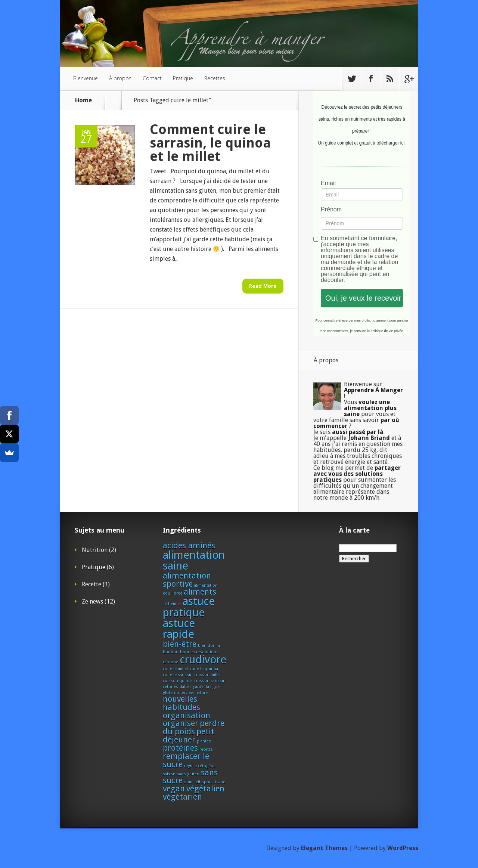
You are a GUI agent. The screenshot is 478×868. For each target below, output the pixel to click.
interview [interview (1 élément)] (185, 693)
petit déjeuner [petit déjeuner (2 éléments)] (189, 736)
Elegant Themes (324, 848)
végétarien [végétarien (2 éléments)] (182, 797)
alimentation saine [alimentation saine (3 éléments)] (194, 560)
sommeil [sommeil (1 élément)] (192, 782)
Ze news (92, 602)
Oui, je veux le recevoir (363, 298)
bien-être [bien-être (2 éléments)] (180, 644)
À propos (120, 78)
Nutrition (95, 550)
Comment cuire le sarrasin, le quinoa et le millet (210, 143)
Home (83, 100)
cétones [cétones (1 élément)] (170, 687)
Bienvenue (86, 78)
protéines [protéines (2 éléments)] (180, 748)
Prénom (331, 210)
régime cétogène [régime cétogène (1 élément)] (200, 766)
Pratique (183, 78)
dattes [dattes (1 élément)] (186, 687)
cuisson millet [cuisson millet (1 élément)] (208, 675)
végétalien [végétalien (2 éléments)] (205, 789)
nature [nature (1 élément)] (201, 693)
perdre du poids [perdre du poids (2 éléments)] (194, 727)
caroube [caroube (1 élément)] (170, 662)
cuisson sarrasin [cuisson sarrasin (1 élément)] (210, 681)
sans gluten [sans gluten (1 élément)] (188, 774)
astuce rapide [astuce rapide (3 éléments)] (179, 629)
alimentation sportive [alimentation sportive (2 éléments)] (187, 580)
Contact (152, 78)
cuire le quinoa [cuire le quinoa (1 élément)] (204, 669)
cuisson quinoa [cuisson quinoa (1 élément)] (178, 681)
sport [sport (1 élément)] (207, 782)
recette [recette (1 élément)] (206, 749)
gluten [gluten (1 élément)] (169, 693)
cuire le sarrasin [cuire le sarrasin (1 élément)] (178, 675)
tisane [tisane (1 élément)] (219, 782)
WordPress (403, 848)
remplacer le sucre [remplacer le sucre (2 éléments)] (186, 760)
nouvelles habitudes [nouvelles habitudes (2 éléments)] (181, 703)
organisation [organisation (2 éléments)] (187, 715)
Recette (91, 584)
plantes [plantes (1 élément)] (204, 741)
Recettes (215, 78)
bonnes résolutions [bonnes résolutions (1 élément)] (199, 652)
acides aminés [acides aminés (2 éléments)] (189, 545)
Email (328, 183)
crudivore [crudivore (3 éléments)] (203, 660)
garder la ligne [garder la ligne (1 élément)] (206, 687)
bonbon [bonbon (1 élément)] (171, 652)
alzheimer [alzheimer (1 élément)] (172, 604)
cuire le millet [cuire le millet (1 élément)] (176, 669)
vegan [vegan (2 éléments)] (174, 789)
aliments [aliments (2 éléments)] (200, 592)
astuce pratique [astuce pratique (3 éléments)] (189, 607)
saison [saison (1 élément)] (169, 774)
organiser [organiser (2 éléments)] (181, 723)
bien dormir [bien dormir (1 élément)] (209, 646)
